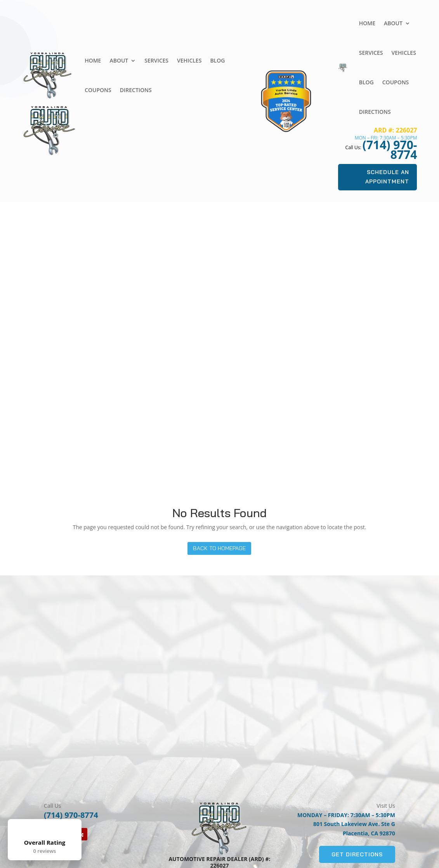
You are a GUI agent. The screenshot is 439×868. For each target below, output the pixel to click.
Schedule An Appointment (387, 177)
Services (156, 60)
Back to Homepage (219, 548)
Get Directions (357, 854)
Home (93, 60)
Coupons (98, 90)
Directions (136, 90)
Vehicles (189, 60)
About (119, 60)
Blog (217, 60)
